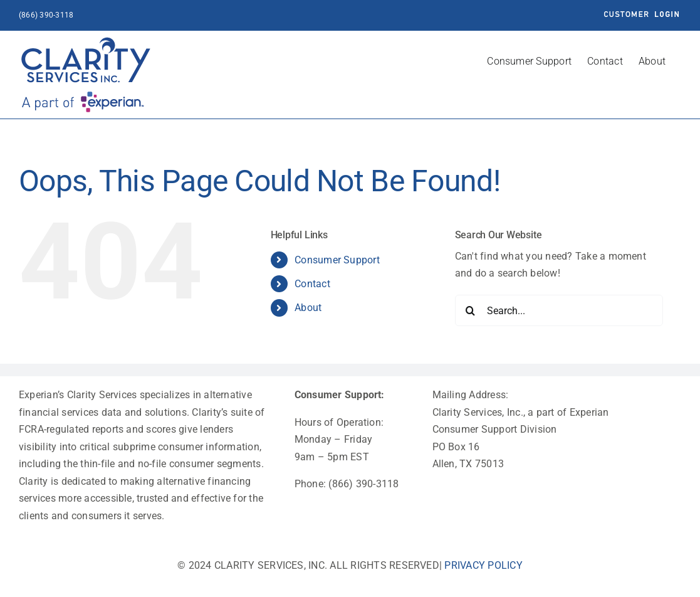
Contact (312, 284)
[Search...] (559, 310)
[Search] (471, 310)
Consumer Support (337, 260)
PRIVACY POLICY (483, 565)
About (308, 308)
